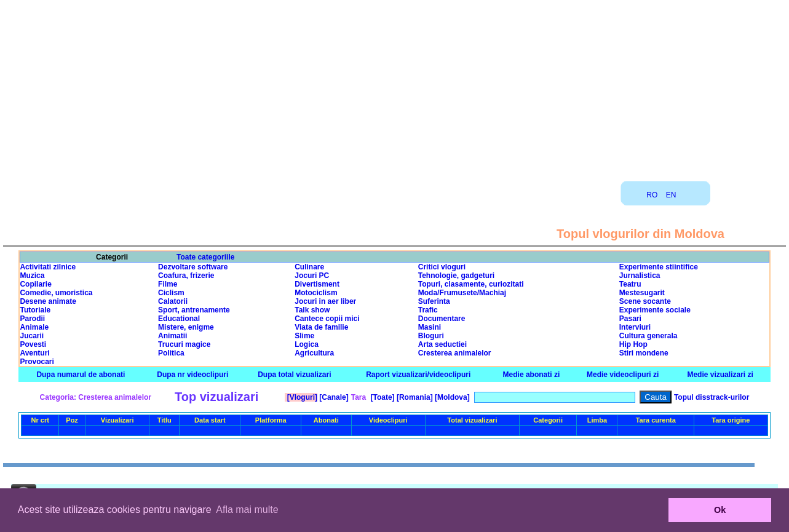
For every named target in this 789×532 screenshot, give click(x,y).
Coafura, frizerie (186, 276)
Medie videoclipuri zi (623, 375)
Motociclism (316, 293)
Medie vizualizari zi (720, 375)
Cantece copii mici (327, 319)
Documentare (442, 319)
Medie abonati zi (532, 375)
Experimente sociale (655, 310)
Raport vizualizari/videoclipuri (418, 375)
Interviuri (635, 327)
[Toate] (381, 397)
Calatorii (173, 301)
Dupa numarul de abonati (81, 375)
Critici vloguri (442, 267)
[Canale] (333, 397)
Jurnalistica (640, 276)
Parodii (32, 319)
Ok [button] (720, 510)
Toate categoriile (205, 257)
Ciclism (171, 293)
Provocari (37, 362)
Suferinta (434, 301)
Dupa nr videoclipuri (192, 375)
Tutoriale (35, 310)
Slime (304, 336)
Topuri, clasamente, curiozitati (471, 284)
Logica (307, 344)
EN (671, 195)
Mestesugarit (642, 293)
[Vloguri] (301, 397)
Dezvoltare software (193, 267)
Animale (34, 327)
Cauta (656, 397)
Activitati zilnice (48, 267)
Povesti (33, 344)
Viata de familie (321, 327)
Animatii (172, 336)
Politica (171, 353)
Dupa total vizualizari (294, 375)
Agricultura (314, 353)
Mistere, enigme (186, 327)
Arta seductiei (442, 344)
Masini (430, 327)
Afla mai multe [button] (247, 510)
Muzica (32, 276)
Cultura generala (648, 336)
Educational (179, 319)
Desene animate (48, 301)
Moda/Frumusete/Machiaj (462, 293)
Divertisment (317, 284)
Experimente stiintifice (659, 267)
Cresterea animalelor (455, 353)
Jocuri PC (312, 276)
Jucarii (32, 336)
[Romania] (414, 397)
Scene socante (645, 301)
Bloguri (431, 336)
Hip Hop (633, 344)
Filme (168, 284)
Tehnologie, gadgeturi (456, 276)
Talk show (312, 310)
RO (652, 195)
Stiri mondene (644, 353)
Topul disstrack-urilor (712, 397)
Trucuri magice (184, 344)
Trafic (428, 310)
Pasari (630, 319)
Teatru (630, 284)
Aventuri (34, 353)
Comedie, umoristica (56, 293)
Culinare (309, 267)
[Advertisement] (395, 86)
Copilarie (35, 284)
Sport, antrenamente (194, 310)
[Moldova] (451, 397)
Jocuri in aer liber (325, 301)
